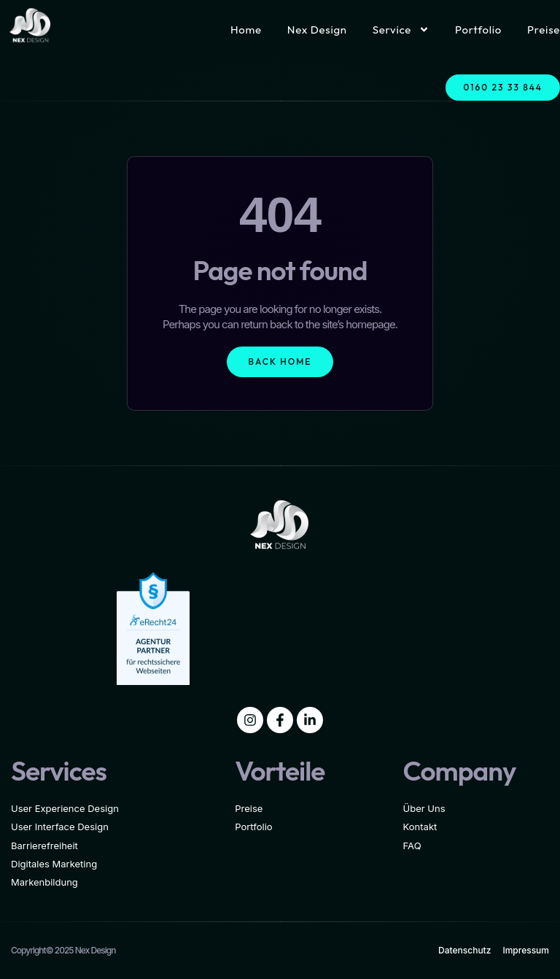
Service (401, 30)
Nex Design (317, 30)
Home (246, 30)
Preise (544, 30)
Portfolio (478, 30)
